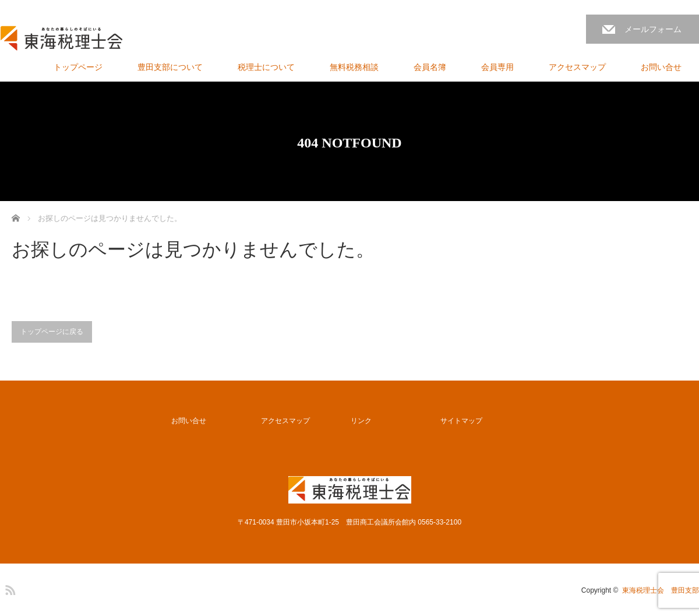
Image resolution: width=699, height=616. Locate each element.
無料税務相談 (354, 67)
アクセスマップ (577, 67)
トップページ (78, 67)
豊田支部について (170, 67)
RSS (9, 588)
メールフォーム (653, 29)
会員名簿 (430, 67)
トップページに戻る (52, 332)
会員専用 (497, 67)
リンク (361, 421)
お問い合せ (661, 67)
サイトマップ (461, 421)
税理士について (266, 67)
